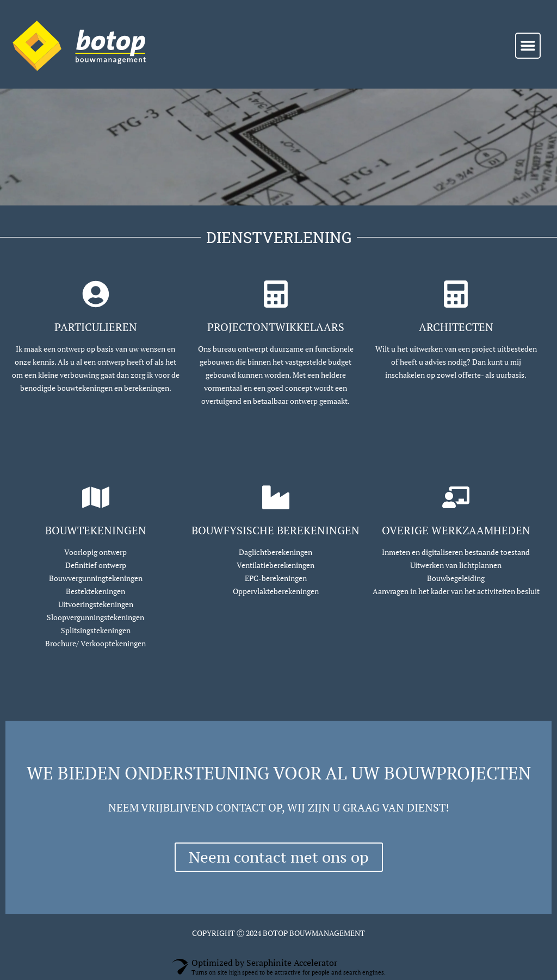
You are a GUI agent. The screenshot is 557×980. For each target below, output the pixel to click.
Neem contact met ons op (279, 857)
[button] (528, 46)
